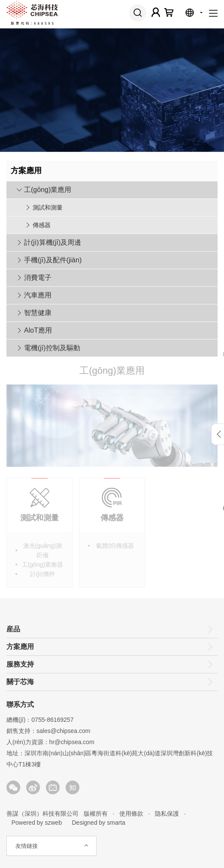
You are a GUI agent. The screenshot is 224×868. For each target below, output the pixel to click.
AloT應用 (38, 330)
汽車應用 (38, 295)
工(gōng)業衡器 (42, 567)
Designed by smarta (96, 823)
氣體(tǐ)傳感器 (115, 548)
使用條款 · (132, 814)
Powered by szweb (37, 823)
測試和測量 (48, 207)
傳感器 (42, 225)
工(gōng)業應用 (48, 190)
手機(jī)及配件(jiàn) (53, 260)
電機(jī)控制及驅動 (52, 348)
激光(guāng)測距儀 (42, 553)
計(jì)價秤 (42, 576)
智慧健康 (38, 313)
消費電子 (38, 278)
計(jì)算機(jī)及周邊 (53, 242)
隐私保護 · (168, 814)
